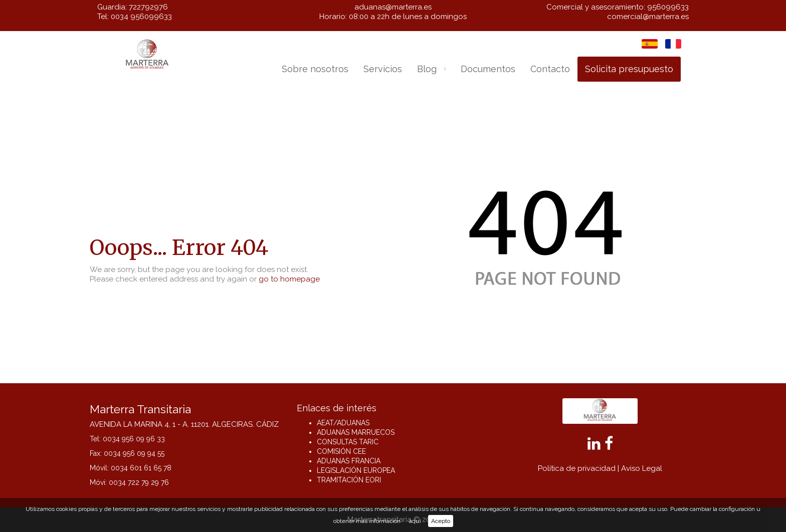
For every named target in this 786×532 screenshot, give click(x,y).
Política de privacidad (577, 468)
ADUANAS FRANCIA (349, 461)
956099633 (668, 7)
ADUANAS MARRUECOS (356, 432)
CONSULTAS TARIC (348, 442)
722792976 (148, 7)
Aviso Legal (642, 468)
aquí (415, 521)
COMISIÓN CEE (341, 451)
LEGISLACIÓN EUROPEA (356, 470)
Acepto (441, 521)
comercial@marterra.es (648, 17)
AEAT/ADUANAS (343, 423)
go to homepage (289, 279)
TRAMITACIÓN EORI (349, 480)
